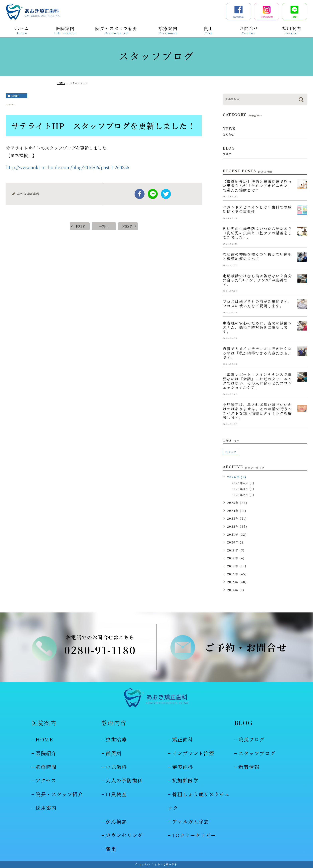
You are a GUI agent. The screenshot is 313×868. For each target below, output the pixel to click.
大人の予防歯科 (124, 780)
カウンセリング (124, 835)
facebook (140, 194)
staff (15, 96)
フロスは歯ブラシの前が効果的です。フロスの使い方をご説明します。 (257, 304)
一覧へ (104, 226)
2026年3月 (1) (243, 489)
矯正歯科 (183, 739)
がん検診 (116, 822)
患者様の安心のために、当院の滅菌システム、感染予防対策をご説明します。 (258, 327)
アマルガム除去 (191, 822)
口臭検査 (116, 794)
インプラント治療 (193, 753)
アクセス (46, 780)
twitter (166, 194)
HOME (61, 83)
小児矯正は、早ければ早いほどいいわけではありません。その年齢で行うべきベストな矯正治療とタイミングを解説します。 (258, 411)
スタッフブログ (257, 753)
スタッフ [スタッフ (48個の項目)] (231, 452)
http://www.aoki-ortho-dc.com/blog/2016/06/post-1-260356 (68, 167)
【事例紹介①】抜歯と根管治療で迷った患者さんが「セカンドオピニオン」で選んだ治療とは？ (258, 186)
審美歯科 (183, 767)
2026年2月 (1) (243, 495)
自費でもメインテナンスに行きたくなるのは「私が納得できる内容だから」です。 (258, 353)
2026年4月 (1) (243, 483)
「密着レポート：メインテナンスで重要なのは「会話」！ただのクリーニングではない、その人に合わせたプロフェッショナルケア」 (258, 381)
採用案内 (46, 808)
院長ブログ (252, 739)
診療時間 (46, 767)
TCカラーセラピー (194, 835)
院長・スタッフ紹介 (59, 794)
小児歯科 (116, 767)
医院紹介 (46, 753)
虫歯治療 (116, 739)
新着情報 (249, 767)
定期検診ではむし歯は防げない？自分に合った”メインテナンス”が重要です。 (258, 280)
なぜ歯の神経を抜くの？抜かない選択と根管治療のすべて (258, 256)
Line (153, 194)
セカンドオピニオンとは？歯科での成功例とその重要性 (257, 209)
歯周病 (113, 753)
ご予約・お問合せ (246, 647)
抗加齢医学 (185, 780)
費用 (111, 849)
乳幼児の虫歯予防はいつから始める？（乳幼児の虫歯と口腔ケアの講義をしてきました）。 (258, 233)
